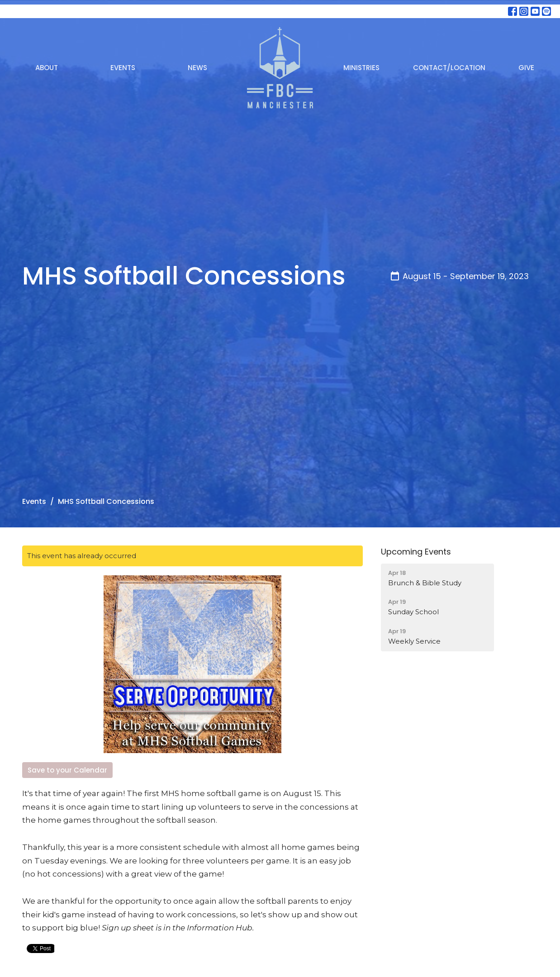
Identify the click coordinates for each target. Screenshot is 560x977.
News (197, 68)
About (47, 68)
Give (526, 68)
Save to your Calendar (67, 770)
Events (123, 68)
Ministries (361, 68)
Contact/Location (449, 68)
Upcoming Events (416, 552)
